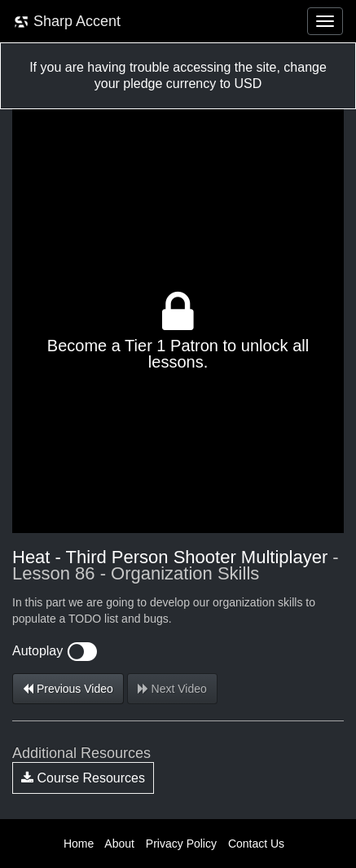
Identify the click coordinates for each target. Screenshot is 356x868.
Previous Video (68, 689)
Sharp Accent (67, 22)
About (119, 844)
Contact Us (256, 844)
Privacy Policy (181, 844)
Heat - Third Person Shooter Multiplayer (170, 557)
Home (79, 844)
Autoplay (55, 651)
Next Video (172, 689)
